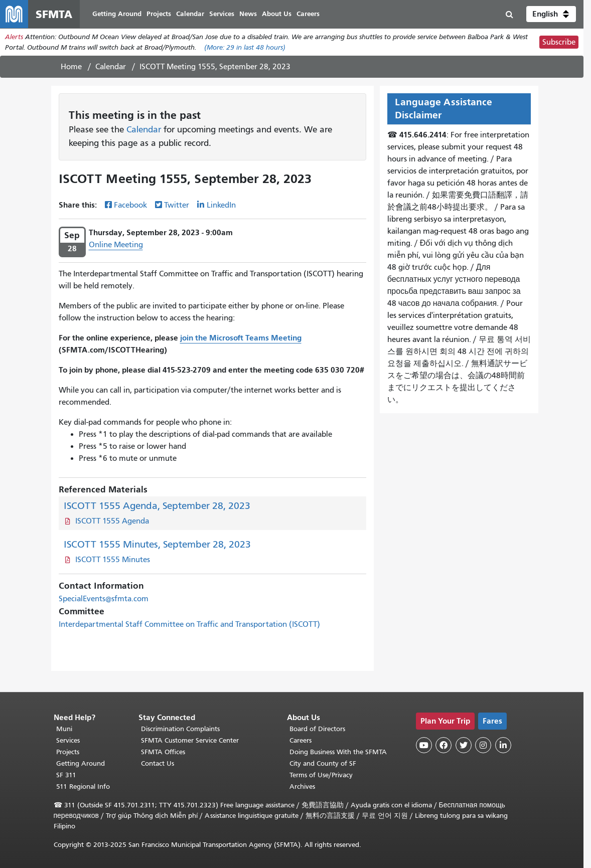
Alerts (14, 37)
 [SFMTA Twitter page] (464, 745)
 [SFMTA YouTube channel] (424, 745)
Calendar (111, 67)
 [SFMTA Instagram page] (483, 745)
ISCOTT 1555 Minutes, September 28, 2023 (157, 544)
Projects (68, 752)
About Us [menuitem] (277, 14)
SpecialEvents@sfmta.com (104, 599)
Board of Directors (317, 729)
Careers (301, 740)
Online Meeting (116, 245)
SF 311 (66, 775)
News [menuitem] (248, 14)
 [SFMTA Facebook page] (444, 745)
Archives (302, 787)
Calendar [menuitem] (190, 14)
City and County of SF (323, 763)
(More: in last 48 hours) (245, 47)
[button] (551, 14)
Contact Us (158, 763)
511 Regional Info (83, 787)
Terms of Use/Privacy (321, 775)
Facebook (130, 205)
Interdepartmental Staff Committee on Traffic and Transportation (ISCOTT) (189, 624)
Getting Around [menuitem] (117, 14)
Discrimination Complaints (180, 729)
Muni (64, 729)
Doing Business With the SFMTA (338, 752)
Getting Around (81, 763)
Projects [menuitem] (159, 14)
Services (68, 740)
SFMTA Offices (163, 752)
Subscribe (559, 42)
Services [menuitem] (222, 14)
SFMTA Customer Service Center (190, 740)
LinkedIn (221, 205)
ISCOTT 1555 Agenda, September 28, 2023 (157, 506)
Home (71, 67)
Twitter (177, 205)
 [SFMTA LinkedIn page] (503, 745)
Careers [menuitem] (308, 14)
